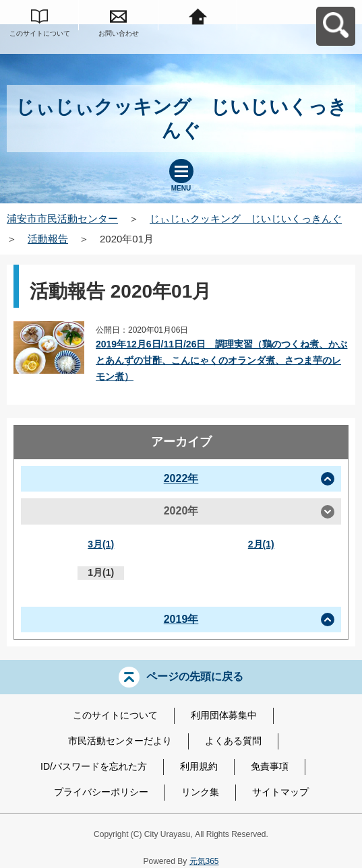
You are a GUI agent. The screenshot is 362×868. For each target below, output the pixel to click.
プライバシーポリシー (101, 792)
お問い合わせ (119, 33)
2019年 (181, 619)
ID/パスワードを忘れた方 (94, 766)
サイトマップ (280, 792)
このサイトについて (40, 33)
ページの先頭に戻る (195, 676)
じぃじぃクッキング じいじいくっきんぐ (246, 219)
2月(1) (261, 544)
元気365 (204, 861)
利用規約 (199, 766)
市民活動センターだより (120, 741)
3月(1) (101, 544)
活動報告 (48, 239)
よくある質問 (233, 741)
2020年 (181, 511)
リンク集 (200, 792)
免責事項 (270, 766)
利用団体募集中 (224, 715)
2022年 (181, 478)
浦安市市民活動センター (62, 219)
